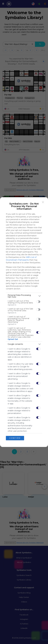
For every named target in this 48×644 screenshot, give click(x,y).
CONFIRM (15, 438)
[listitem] (24, 296)
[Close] (43, 202)
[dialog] (24, 322)
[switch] (38, 302)
